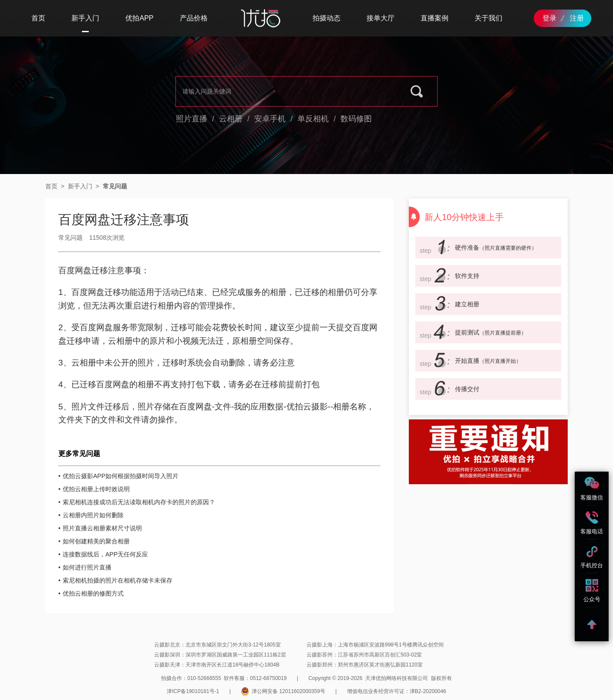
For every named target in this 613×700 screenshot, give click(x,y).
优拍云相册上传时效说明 (96, 489)
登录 (549, 18)
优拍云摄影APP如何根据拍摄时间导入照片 (121, 476)
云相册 (231, 119)
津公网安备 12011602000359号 (283, 691)
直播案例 (434, 18)
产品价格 (194, 18)
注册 (577, 18)
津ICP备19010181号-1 (193, 691)
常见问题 (115, 186)
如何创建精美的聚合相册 (96, 541)
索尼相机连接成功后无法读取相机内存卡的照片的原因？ (139, 502)
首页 (38, 18)
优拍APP (139, 18)
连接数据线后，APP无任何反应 (105, 554)
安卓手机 (270, 119)
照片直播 (192, 119)
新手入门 (85, 18)
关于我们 (488, 18)
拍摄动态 (327, 18)
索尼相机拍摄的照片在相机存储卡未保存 (118, 580)
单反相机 (313, 119)
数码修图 (356, 119)
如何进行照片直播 (87, 567)
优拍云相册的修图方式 (93, 593)
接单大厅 (381, 18)
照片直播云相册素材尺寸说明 (102, 528)
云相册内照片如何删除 (93, 515)
